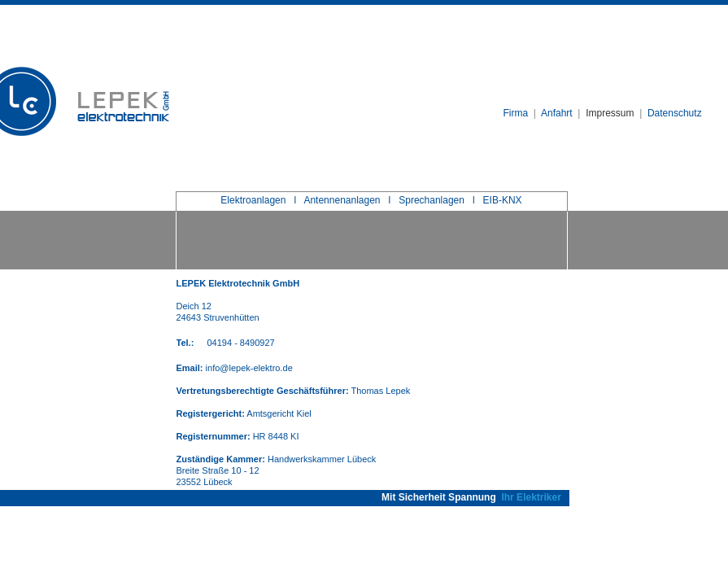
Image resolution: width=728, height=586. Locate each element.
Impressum (610, 113)
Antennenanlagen (342, 200)
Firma (516, 113)
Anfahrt (557, 113)
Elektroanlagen (253, 200)
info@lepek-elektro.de (249, 368)
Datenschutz (675, 113)
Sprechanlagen (432, 200)
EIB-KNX (503, 200)
